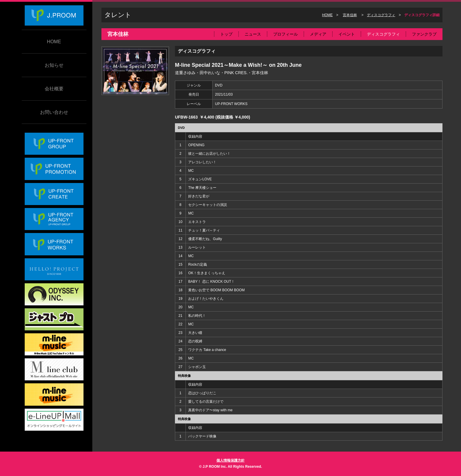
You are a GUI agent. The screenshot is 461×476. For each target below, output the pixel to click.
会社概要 (54, 89)
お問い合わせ (54, 112)
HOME (54, 42)
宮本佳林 (350, 15)
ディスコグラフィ (381, 15)
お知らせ (54, 65)
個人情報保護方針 (230, 460)
